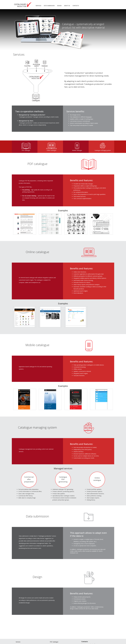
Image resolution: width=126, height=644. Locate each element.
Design (59, 6)
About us (66, 6)
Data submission (48, 6)
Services (38, 6)
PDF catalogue (54, 642)
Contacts (75, 6)
